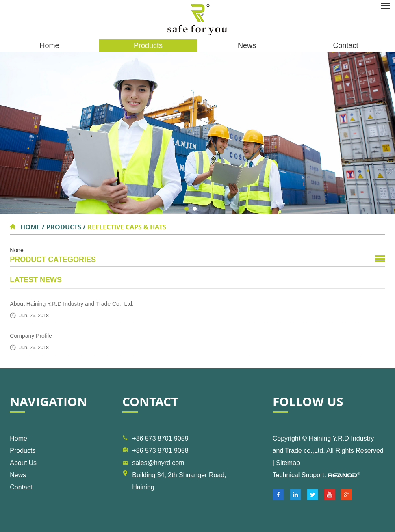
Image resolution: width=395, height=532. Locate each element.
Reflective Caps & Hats (127, 227)
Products (148, 45)
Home (49, 45)
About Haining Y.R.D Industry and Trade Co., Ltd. (72, 304)
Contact (345, 45)
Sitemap (288, 463)
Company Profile (31, 336)
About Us (23, 463)
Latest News (36, 280)
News (247, 45)
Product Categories (53, 260)
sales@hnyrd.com (158, 463)
